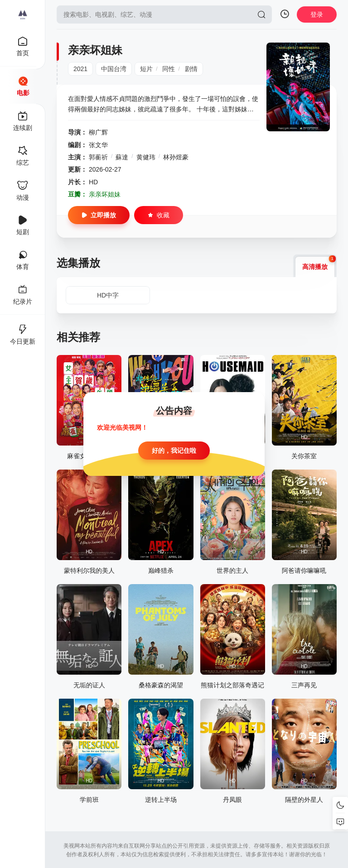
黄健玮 (146, 157)
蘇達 (122, 157)
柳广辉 (98, 132)
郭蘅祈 (98, 157)
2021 (80, 69)
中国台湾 (114, 69)
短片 (146, 69)
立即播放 (99, 215)
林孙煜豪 (176, 157)
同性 (169, 69)
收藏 (159, 215)
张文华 (98, 145)
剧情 (191, 69)
